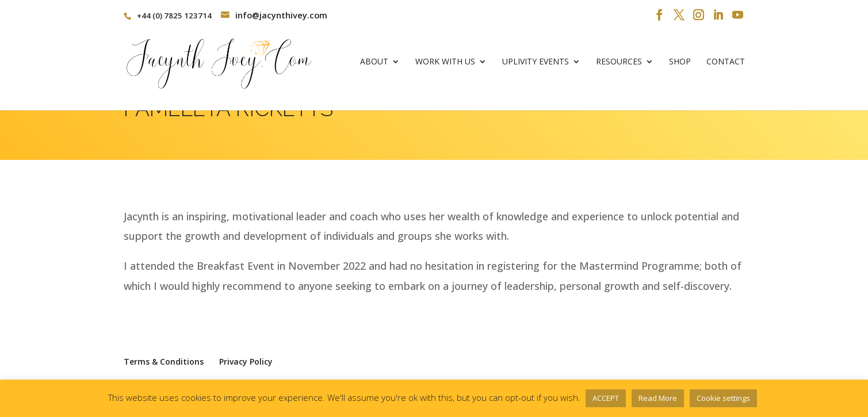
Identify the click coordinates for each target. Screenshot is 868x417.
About (374, 67)
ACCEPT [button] (606, 398)
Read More (658, 398)
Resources (619, 67)
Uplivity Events (536, 67)
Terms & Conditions (164, 361)
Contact (726, 67)
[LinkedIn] (718, 16)
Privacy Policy (246, 361)
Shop (680, 67)
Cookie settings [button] (723, 398)
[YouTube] (738, 16)
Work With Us (445, 67)
